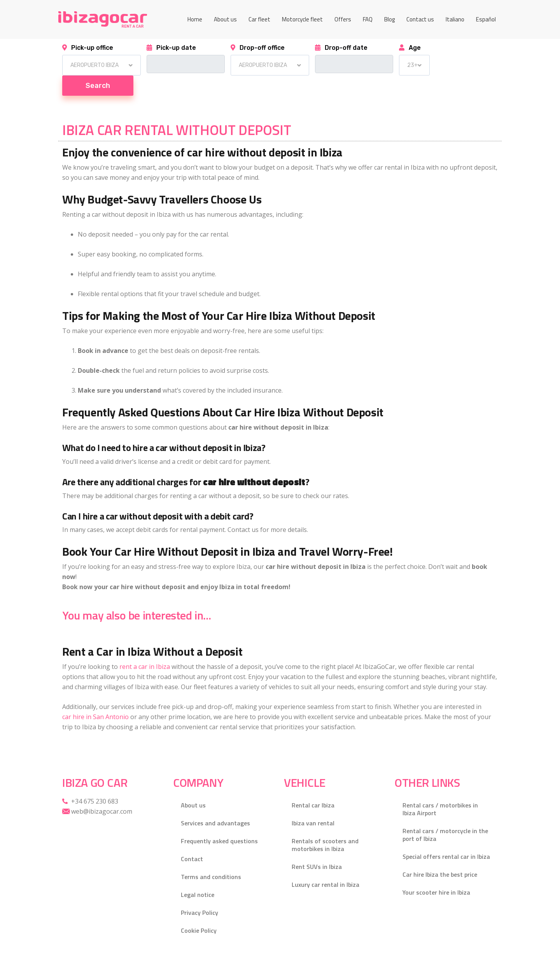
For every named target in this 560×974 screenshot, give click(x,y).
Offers (343, 19)
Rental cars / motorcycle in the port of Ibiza (445, 814)
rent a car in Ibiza (145, 646)
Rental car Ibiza (313, 785)
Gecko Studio (175, 962)
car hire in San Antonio (95, 697)
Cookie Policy (199, 910)
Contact (192, 839)
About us (225, 19)
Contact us (420, 19)
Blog (389, 19)
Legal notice (198, 874)
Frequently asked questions (219, 821)
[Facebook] (490, 962)
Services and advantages (215, 803)
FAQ (368, 19)
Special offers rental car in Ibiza (446, 836)
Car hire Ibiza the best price (440, 854)
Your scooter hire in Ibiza (436, 872)
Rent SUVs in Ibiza (317, 846)
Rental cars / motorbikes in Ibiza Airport (440, 789)
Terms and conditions (211, 856)
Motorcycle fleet (302, 19)
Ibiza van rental (313, 803)
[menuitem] (455, 19)
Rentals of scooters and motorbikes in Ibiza (325, 825)
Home (195, 19)
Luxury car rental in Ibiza (325, 864)
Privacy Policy (199, 892)
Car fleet (259, 19)
